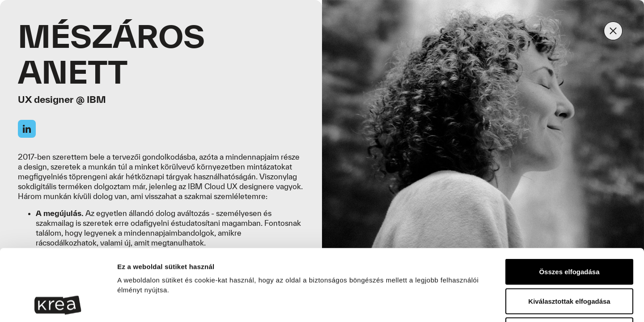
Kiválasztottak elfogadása (569, 234)
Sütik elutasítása (569, 263)
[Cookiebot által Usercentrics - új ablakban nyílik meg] (58, 305)
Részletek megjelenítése (517, 304)
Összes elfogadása (569, 205)
